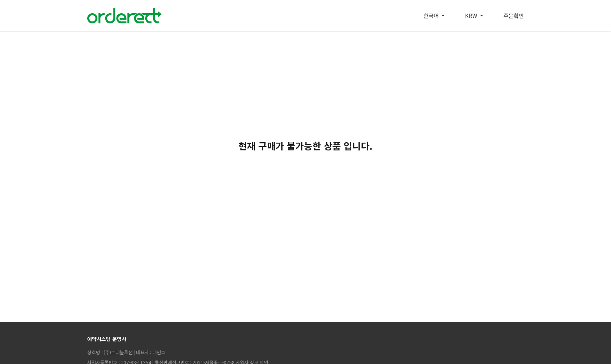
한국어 (432, 16)
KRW (472, 16)
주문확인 (514, 16)
